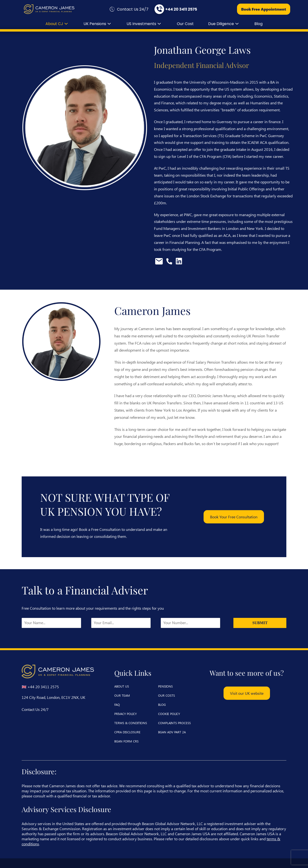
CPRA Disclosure (127, 732)
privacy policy (125, 714)
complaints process (174, 723)
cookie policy (169, 714)
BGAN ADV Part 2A (172, 732)
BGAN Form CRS (126, 741)
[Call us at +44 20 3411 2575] (175, 9)
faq (117, 704)
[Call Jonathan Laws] (170, 263)
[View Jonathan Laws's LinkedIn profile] (179, 263)
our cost (185, 24)
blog (258, 24)
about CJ (57, 24)
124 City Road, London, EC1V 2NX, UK (53, 697)
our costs (167, 695)
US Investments (144, 24)
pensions (165, 686)
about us (122, 686)
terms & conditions (131, 723)
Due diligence (224, 24)
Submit (260, 623)
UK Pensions (98, 24)
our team (122, 695)
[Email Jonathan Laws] (160, 263)
